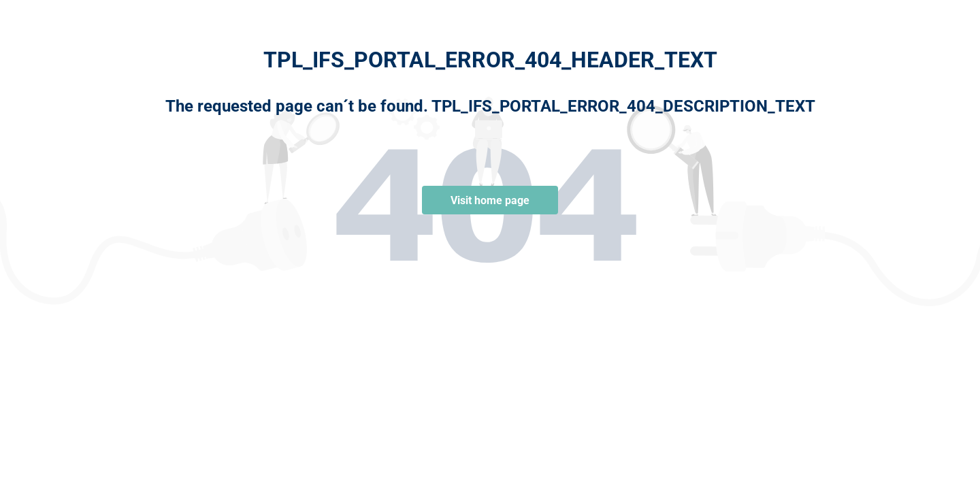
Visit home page (490, 200)
